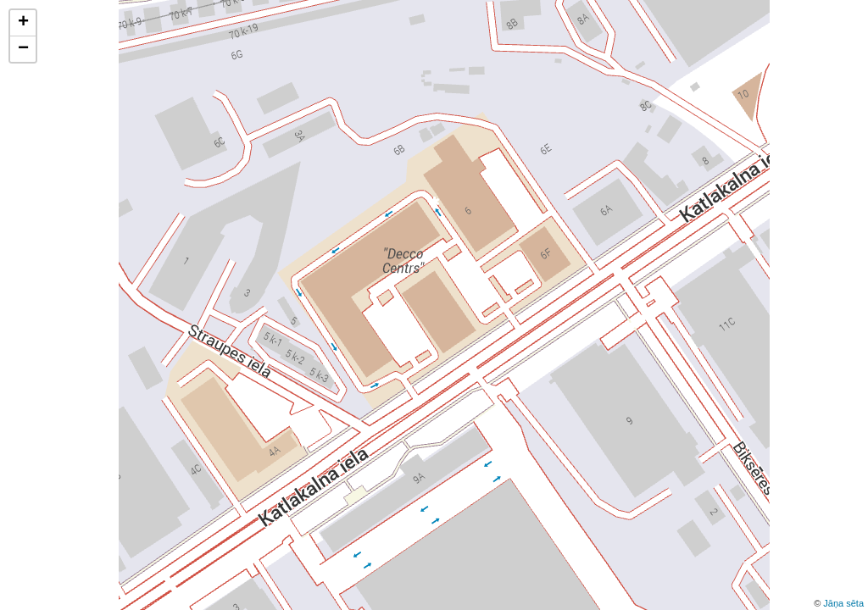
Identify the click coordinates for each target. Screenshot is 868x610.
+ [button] (23, 23)
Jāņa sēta (843, 603)
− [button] (23, 49)
